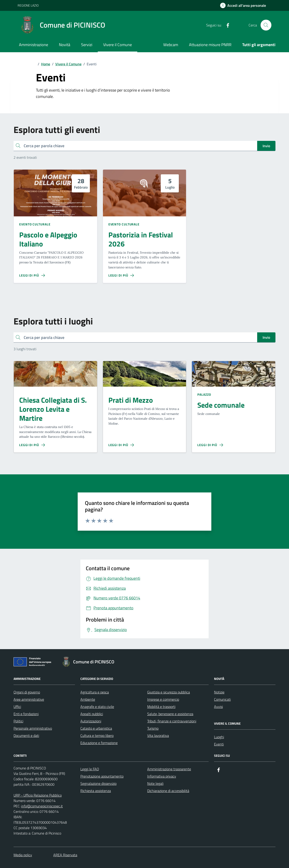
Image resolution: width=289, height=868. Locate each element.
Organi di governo (27, 692)
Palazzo (204, 394)
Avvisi (218, 707)
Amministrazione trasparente (169, 769)
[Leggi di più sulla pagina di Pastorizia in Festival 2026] (121, 275)
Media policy (23, 855)
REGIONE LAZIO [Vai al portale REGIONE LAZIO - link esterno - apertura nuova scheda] (28, 5)
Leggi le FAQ (90, 769)
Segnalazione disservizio (98, 783)
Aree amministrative (29, 699)
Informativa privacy (162, 776)
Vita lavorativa (158, 736)
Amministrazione (34, 45)
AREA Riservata (65, 855)
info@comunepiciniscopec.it (42, 806)
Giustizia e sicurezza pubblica (169, 692)
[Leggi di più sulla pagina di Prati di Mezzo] (121, 445)
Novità (65, 45)
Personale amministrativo (33, 728)
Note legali (155, 783)
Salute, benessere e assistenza (170, 714)
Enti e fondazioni (26, 714)
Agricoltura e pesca (95, 692)
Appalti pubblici (92, 714)
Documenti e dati (26, 736)
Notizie (219, 692)
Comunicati (222, 699)
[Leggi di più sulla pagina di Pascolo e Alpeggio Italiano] (32, 275)
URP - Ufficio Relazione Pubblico (38, 795)
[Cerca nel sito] (266, 25)
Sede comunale (221, 405)
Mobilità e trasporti (161, 707)
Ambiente (88, 699)
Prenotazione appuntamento (102, 776)
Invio (266, 146)
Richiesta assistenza (96, 791)
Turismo (153, 728)
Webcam (171, 45)
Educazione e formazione (99, 743)
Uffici (17, 707)
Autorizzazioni (91, 721)
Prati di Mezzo (131, 400)
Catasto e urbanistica (96, 728)
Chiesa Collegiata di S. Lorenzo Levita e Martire (53, 409)
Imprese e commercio (163, 699)
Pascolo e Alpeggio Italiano (48, 239)
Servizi (87, 45)
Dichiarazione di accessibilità (168, 791)
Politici (18, 721)
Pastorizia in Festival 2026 (141, 239)
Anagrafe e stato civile (97, 707)
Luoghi (219, 737)
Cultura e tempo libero (97, 736)
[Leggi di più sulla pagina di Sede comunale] (210, 445)
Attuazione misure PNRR (210, 45)
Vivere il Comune (118, 45)
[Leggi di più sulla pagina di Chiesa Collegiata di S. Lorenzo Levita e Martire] (32, 445)
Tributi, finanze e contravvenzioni (172, 721)
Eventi (219, 744)
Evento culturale (35, 224)
